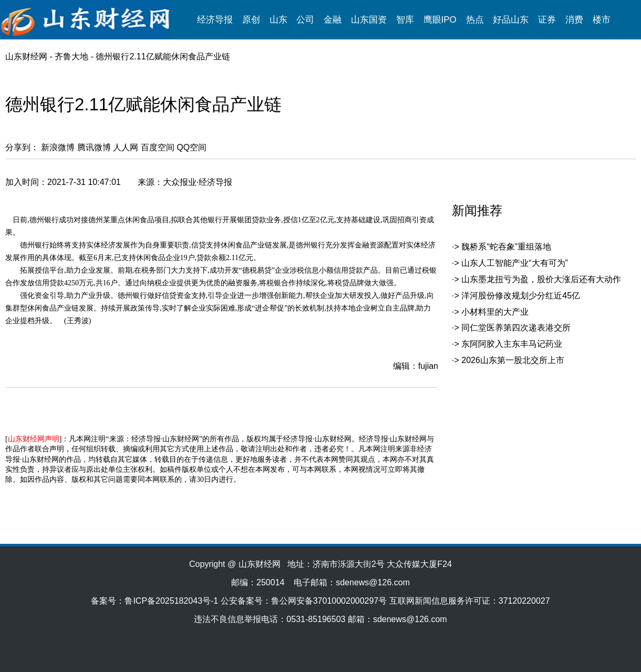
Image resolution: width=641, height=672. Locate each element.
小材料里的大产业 (495, 312)
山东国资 (369, 20)
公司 (305, 20)
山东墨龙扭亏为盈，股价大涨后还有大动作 (541, 279)
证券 (547, 20)
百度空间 (158, 147)
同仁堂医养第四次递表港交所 (516, 328)
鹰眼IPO (440, 20)
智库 (405, 20)
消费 (574, 20)
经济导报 (215, 20)
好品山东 (511, 20)
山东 (278, 20)
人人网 (126, 147)
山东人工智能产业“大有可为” (515, 263)
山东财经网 (26, 56)
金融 (333, 20)
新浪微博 (58, 147)
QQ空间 (192, 147)
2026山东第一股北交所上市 (513, 360)
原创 (251, 20)
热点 (475, 20)
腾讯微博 (94, 147)
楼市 (602, 20)
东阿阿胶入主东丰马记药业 (512, 344)
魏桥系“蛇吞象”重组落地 (506, 247)
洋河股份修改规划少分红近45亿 (521, 296)
